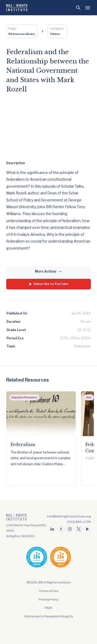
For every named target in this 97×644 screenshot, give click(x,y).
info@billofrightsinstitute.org (69, 516)
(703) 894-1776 (79, 522)
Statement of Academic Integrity (49, 616)
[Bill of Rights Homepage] (17, 8)
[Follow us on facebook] (61, 529)
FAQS (48, 608)
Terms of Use (49, 591)
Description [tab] (16, 163)
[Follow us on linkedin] (52, 529)
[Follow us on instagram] (70, 529)
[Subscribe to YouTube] (48, 284)
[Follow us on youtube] (87, 529)
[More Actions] (48, 272)
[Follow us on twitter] (79, 529)
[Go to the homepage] (27, 518)
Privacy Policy (49, 599)
